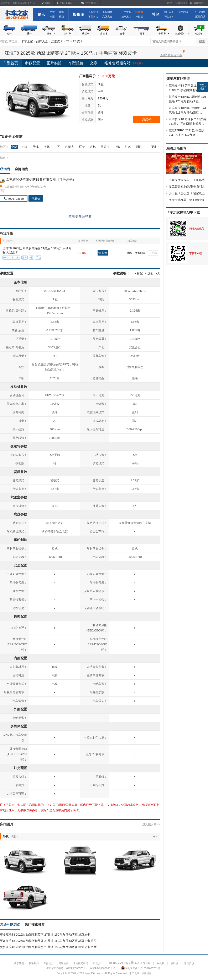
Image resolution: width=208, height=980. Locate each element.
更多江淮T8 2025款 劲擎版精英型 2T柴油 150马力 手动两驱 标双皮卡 (45, 935)
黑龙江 (105, 147)
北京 (25, 147)
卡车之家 (17, 15)
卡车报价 (93, 12)
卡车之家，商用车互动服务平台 (17, 3)
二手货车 (126, 12)
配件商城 (200, 17)
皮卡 (122, 34)
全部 (14, 147)
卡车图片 (107, 12)
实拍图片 (7, 824)
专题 (52, 17)
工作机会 (48, 963)
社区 (156, 15)
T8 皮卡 (78, 41)
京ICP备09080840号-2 (102, 968)
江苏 (128, 147)
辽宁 (82, 147)
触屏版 (174, 963)
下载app (168, 17)
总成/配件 (182, 34)
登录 (178, 3)
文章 (52, 12)
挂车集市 (126, 17)
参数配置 (140, 253)
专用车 (164, 34)
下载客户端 (196, 253)
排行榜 (139, 17)
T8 (68, 41)
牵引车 (67, 34)
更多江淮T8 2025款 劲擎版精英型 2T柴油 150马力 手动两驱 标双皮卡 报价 (48, 941)
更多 (154, 147)
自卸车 (104, 34)
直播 (61, 12)
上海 (117, 147)
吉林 (93, 147)
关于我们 (19, 963)
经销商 (139, 12)
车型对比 (93, 17)
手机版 (161, 963)
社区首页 (169, 12)
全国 (47, 3)
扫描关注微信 (197, 229)
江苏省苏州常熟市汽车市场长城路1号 (25, 187)
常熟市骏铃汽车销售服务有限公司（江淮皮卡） (41, 180)
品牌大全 (107, 17)
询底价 (147, 120)
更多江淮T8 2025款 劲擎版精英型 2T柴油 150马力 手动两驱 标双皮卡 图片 (48, 947)
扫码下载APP (68, 3)
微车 (51, 34)
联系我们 (34, 963)
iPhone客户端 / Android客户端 (130, 963)
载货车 (86, 34)
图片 (130, 253)
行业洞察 (200, 12)
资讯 (41, 15)
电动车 (199, 34)
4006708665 (16, 199)
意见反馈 (189, 963)
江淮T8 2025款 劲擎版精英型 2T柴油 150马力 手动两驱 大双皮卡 (37, 250)
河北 (47, 147)
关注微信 (91, 3)
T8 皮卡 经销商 (11, 137)
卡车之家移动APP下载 (183, 212)
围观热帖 (183, 12)
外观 (6, 836)
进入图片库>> (151, 824)
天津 (36, 147)
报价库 (78, 15)
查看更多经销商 (80, 216)
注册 (185, 3)
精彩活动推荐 (176, 149)
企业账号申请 (81, 963)
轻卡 (9, 34)
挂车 (142, 34)
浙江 (139, 147)
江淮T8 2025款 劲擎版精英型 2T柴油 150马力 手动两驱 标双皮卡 (71, 53)
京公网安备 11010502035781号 (141, 968)
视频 (61, 17)
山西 (57, 147)
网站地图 (63, 963)
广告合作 (98, 963)
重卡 (29, 34)
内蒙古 (70, 147)
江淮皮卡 (57, 41)
